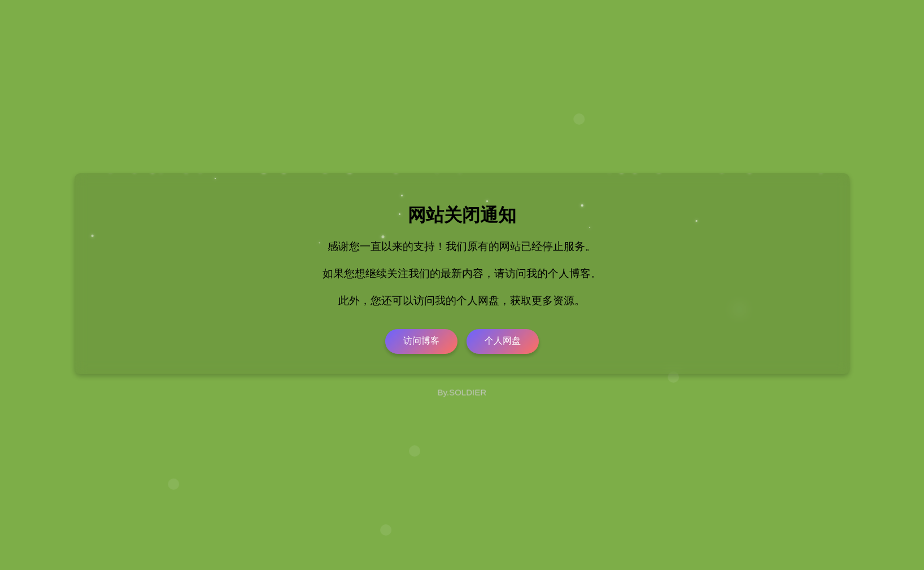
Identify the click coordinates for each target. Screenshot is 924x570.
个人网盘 (503, 341)
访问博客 (421, 341)
